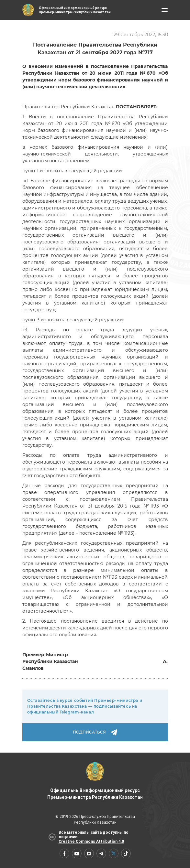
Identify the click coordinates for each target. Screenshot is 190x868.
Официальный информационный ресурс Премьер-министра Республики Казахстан (95, 781)
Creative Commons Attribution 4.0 (91, 841)
